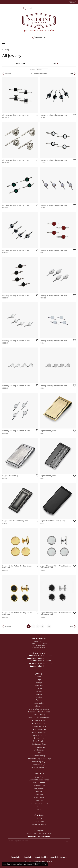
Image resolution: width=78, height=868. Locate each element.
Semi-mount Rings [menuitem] (39, 744)
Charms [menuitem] (39, 688)
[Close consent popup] (46, 864)
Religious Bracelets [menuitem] (39, 732)
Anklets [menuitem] (39, 694)
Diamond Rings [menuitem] (39, 764)
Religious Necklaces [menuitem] (39, 726)
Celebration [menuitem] (39, 777)
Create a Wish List (39, 824)
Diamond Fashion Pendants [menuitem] (39, 718)
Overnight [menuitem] (39, 794)
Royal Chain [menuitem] (39, 800)
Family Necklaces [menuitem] (39, 735)
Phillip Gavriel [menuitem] (39, 797)
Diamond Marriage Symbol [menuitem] (39, 780)
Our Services (39, 821)
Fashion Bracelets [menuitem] (39, 721)
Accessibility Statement (59, 857)
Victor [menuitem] (39, 809)
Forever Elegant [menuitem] (39, 786)
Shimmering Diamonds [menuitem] (39, 803)
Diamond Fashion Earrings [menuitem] (39, 709)
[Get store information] (39, 647)
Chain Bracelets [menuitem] (39, 741)
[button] (72, 2)
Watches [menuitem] (39, 700)
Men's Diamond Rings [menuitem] (39, 767)
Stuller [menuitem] (39, 806)
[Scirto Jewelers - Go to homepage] (39, 23)
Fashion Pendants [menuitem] (39, 724)
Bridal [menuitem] (39, 677)
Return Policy (16, 857)
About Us (39, 818)
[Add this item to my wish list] (37, 115)
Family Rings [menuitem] (39, 738)
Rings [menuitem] (39, 680)
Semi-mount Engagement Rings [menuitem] (39, 759)
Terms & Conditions (41, 857)
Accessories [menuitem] (39, 703)
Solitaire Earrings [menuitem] (39, 756)
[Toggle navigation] (4, 43)
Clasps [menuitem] (39, 753)
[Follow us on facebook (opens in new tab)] (39, 846)
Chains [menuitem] (39, 697)
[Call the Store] (39, 645)
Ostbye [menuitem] (39, 792)
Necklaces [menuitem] (39, 685)
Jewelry (7, 50)
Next (72, 74)
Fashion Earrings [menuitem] (39, 715)
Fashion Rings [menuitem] (39, 706)
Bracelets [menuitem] (39, 691)
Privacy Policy (27, 857)
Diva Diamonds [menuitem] (39, 783)
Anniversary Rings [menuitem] (39, 762)
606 (49, 626)
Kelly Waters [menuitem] (39, 789)
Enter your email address (39, 836)
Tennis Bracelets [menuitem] (39, 747)
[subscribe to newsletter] (67, 841)
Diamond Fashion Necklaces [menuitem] (39, 712)
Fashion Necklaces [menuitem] (39, 729)
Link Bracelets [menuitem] (39, 750)
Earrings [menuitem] (39, 683)
